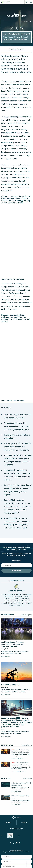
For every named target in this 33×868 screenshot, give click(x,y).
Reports (16, 14)
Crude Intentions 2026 (11, 685)
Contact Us (24, 822)
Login (10, 39)
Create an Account (20, 39)
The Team (8, 822)
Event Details (18, 759)
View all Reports (26, 615)
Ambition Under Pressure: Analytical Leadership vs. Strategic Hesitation (13, 644)
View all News (27, 778)
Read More (6, 656)
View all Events (27, 745)
